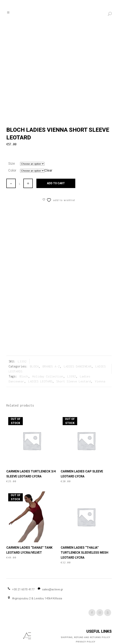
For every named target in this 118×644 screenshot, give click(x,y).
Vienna (100, 381)
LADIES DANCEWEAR (78, 366)
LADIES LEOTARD (40, 381)
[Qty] (20, 184)
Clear (48, 170)
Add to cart (56, 183)
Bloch (24, 376)
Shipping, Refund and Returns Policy (86, 637)
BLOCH (34, 366)
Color (12, 170)
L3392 (72, 376)
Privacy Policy (86, 642)
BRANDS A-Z (51, 366)
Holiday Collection (48, 376)
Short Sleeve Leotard (74, 381)
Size (12, 163)
